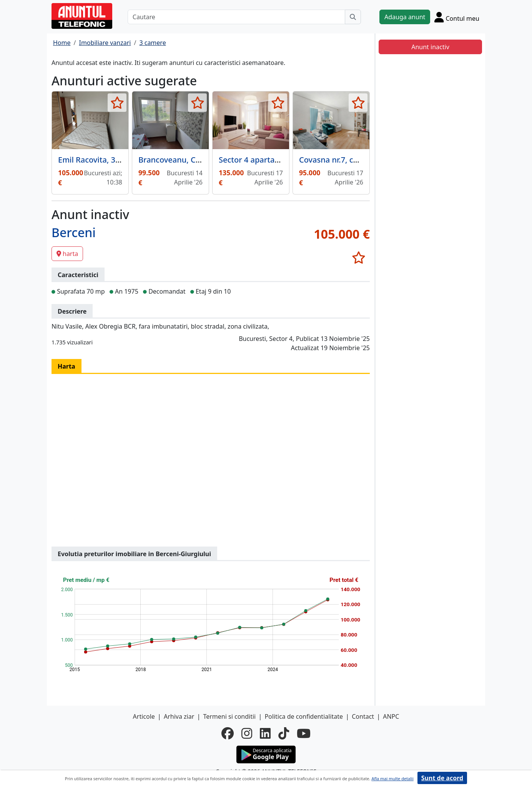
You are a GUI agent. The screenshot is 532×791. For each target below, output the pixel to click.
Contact (363, 716)
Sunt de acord (442, 778)
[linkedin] (265, 733)
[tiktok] (284, 733)
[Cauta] (353, 17)
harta (67, 254)
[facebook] (228, 733)
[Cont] (457, 17)
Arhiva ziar (179, 716)
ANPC (391, 716)
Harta (66, 366)
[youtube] (304, 733)
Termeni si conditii (229, 716)
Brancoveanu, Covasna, (181, 160)
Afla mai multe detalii (392, 779)
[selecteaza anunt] (117, 103)
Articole (144, 716)
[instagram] (247, 733)
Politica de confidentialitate (304, 716)
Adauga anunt (405, 17)
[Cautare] (236, 17)
